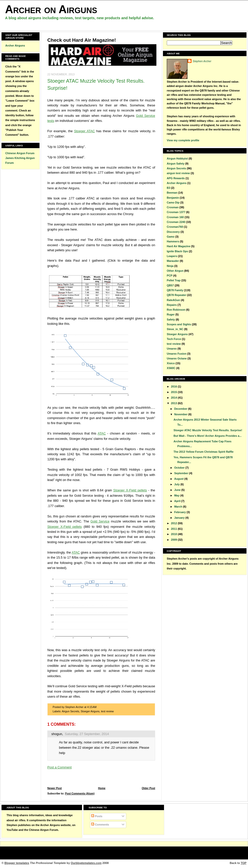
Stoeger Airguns (90, 711)
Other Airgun (175, 271)
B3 (169, 188)
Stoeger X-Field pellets (130, 490)
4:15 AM (92, 707)
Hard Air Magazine (179, 246)
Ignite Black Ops (177, 251)
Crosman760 (175, 227)
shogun (57, 734)
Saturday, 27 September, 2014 (87, 734)
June (178, 490)
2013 (174, 403)
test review (107, 711)
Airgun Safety (176, 164)
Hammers (173, 241)
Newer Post (55, 788)
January (180, 518)
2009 (174, 540)
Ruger (171, 314)
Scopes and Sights (179, 324)
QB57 (170, 285)
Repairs (172, 305)
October (180, 468)
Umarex (172, 349)
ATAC (102, 433)
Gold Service (100, 521)
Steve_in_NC (175, 329)
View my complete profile (183, 140)
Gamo (171, 237)
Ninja (170, 266)
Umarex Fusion (177, 354)
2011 (174, 529)
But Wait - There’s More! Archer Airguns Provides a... (208, 436)
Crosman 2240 (176, 222)
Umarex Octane (177, 358)
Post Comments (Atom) (80, 794)
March (179, 507)
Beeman (172, 193)
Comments (100, 825)
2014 (174, 398)
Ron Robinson (176, 310)
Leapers (172, 256)
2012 (174, 523)
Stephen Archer (202, 61)
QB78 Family (175, 290)
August (179, 479)
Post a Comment (59, 767)
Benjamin (173, 198)
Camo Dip (173, 202)
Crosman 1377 (176, 212)
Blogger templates (17, 863)
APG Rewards (176, 178)
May (177, 495)
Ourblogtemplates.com (86, 863)
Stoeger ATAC (85, 131)
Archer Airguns (15, 45)
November (181, 414)
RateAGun (173, 300)
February (180, 512)
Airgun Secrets (70, 711)
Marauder (173, 261)
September (181, 473)
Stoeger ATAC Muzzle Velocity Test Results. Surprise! (208, 430)
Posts (97, 816)
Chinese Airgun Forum (20, 153)
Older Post (148, 788)
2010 (174, 534)
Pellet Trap (174, 280)
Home (102, 788)
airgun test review (178, 173)
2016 (174, 386)
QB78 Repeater (177, 295)
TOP (244, 863)
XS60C (171, 368)
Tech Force (174, 339)
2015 (174, 392)
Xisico (171, 363)
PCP (170, 276)
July (177, 484)
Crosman (173, 207)
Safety (171, 319)
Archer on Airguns (51, 9)
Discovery (173, 232)
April (178, 501)
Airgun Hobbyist (177, 158)
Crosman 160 (175, 217)
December (181, 409)
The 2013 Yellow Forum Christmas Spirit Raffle (204, 452)
